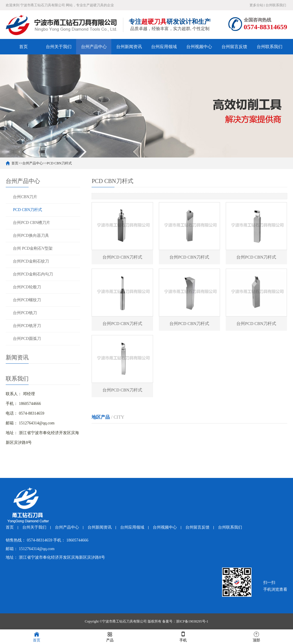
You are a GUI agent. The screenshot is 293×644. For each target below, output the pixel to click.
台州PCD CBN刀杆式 (110, 453)
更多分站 (256, 5)
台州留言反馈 (234, 47)
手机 (183, 636)
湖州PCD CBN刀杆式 (236, 432)
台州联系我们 (276, 5)
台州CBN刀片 (25, 197)
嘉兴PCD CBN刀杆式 (194, 432)
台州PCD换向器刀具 (31, 236)
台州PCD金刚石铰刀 (31, 261)
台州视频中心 (199, 47)
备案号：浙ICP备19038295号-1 (185, 621)
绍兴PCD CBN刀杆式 (110, 443)
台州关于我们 (59, 47)
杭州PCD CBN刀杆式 (110, 432)
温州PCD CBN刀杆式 (152, 432)
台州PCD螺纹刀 (27, 300)
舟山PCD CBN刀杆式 (236, 443)
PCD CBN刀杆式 (59, 163)
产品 (110, 636)
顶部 (256, 636)
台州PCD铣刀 (25, 313)
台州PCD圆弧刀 (27, 339)
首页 (23, 47)
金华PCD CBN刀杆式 (152, 443)
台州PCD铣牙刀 (27, 326)
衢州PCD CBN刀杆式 (194, 443)
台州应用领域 (164, 47)
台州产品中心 (94, 47)
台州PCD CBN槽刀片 (31, 223)
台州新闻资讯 (129, 47)
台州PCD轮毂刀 (27, 287)
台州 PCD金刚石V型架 (33, 248)
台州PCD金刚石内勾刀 (33, 274)
